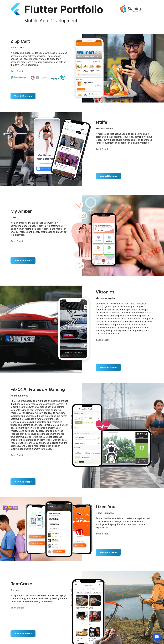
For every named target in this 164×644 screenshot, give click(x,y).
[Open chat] (157, 637)
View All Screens (23, 96)
